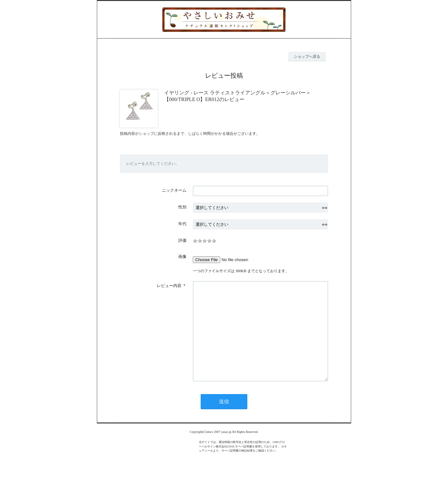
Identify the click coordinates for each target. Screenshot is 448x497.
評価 (182, 240)
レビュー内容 (169, 286)
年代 (182, 224)
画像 (182, 257)
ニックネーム (174, 190)
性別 (182, 207)
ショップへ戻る (307, 57)
